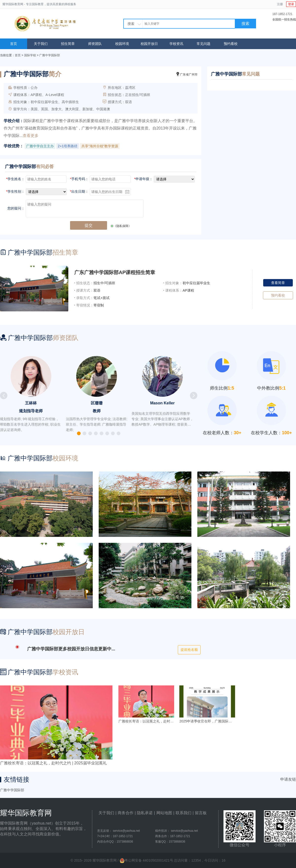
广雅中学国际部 (50, 55)
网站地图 (164, 813)
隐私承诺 (145, 813)
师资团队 (95, 44)
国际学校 (30, 55)
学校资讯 (176, 44)
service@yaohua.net (126, 831)
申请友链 (288, 779)
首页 (14, 44)
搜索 (245, 24)
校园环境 (122, 44)
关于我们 (41, 44)
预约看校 (231, 44)
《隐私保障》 (122, 226)
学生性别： (15, 191)
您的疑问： (16, 208)
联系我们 (184, 813)
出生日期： (79, 191)
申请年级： (143, 179)
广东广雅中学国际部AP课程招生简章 (115, 272)
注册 (280, 4)
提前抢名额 (189, 650)
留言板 (201, 813)
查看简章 (278, 283)
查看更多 (31, 136)
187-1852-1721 (282, 14)
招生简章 (68, 44)
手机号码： (79, 179)
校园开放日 (149, 44)
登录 (291, 4)
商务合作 (126, 813)
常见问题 (203, 44)
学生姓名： (15, 179)
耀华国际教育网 (13, 4)
